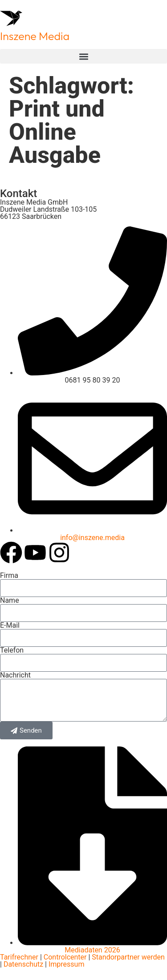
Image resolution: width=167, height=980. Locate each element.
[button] (83, 56)
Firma (9, 576)
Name (10, 601)
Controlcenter (65, 957)
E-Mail (10, 625)
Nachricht (15, 675)
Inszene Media (35, 36)
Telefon (12, 650)
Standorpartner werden (128, 957)
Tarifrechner (19, 957)
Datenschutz (22, 964)
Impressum (67, 964)
